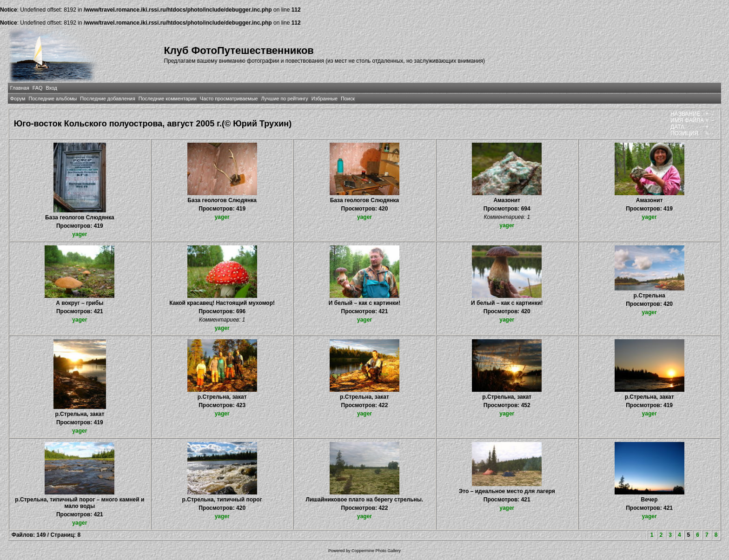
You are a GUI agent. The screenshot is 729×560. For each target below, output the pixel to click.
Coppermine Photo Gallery (376, 551)
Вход (51, 88)
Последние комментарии (168, 99)
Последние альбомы (53, 99)
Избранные (325, 99)
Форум (18, 99)
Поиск (348, 99)
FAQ (38, 88)
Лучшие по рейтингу (285, 99)
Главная (20, 88)
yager (80, 234)
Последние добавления (107, 99)
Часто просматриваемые (229, 99)
